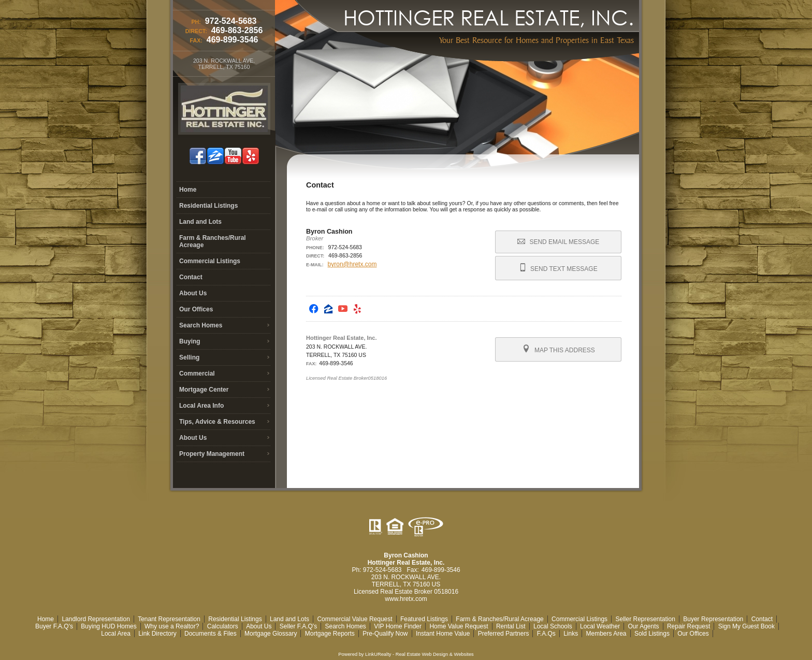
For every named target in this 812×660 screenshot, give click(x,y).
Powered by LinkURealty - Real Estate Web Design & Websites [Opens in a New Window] (406, 654)
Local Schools (553, 626)
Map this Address (559, 349)
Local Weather (600, 626)
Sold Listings (652, 634)
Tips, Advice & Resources (217, 422)
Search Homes (201, 325)
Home (188, 190)
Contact (191, 277)
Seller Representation (645, 619)
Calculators (223, 626)
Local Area (116, 634)
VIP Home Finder (398, 626)
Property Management (212, 454)
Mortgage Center (204, 390)
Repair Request (688, 626)
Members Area (606, 634)
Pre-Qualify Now (385, 634)
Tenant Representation (169, 619)
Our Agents (644, 626)
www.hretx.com (406, 599)
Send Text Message (559, 268)
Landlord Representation (96, 619)
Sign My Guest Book (746, 626)
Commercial (197, 374)
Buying (190, 341)
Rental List (511, 626)
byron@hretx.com (352, 264)
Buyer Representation (713, 619)
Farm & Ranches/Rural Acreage (213, 241)
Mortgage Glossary (271, 634)
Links (571, 634)
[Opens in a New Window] (314, 309)
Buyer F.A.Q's (54, 626)
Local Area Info (201, 406)
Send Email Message (558, 242)
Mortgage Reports (330, 634)
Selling (189, 357)
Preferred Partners (504, 634)
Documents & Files (211, 634)
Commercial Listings (210, 261)
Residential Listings (208, 206)
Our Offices (196, 309)
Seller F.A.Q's (298, 626)
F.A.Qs (546, 634)
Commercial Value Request (354, 619)
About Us (193, 293)
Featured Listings (424, 619)
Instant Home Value (443, 634)
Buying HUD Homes (108, 626)
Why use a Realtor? (172, 626)
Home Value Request (459, 626)
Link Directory (157, 634)
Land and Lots (200, 222)
